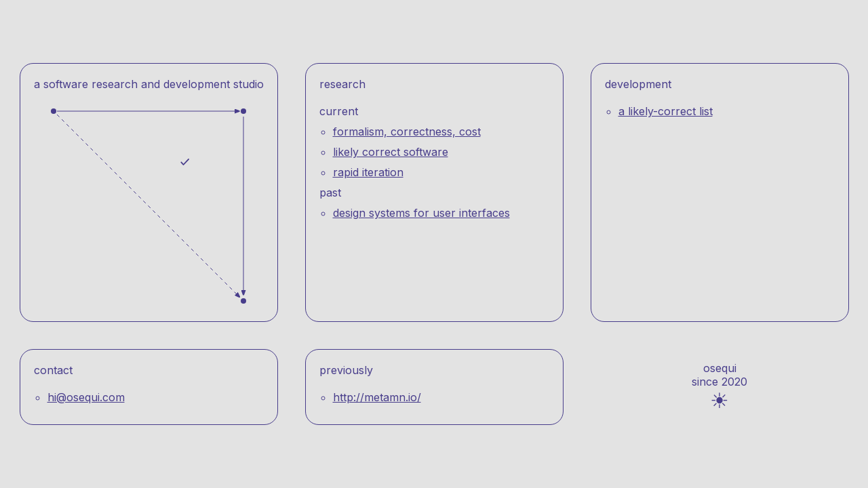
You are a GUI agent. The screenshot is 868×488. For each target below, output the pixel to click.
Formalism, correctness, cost (407, 131)
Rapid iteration (368, 172)
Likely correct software (391, 152)
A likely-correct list (666, 111)
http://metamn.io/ (377, 397)
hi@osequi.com (86, 397)
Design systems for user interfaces (421, 213)
